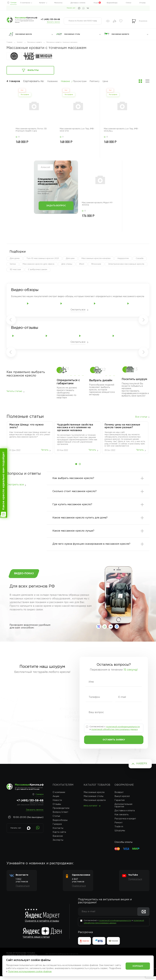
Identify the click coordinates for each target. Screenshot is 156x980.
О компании (25, 3)
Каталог (42, 3)
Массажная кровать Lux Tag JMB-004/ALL (121, 130)
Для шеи (70, 258)
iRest (82, 264)
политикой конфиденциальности (123, 731)
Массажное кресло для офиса (38, 264)
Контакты (58, 832)
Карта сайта (59, 836)
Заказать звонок (53, 22)
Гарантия (120, 804)
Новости (57, 804)
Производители (61, 812)
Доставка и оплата (78, 3)
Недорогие (123, 258)
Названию (52, 81)
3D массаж (15, 270)
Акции (96, 3)
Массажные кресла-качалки (96, 258)
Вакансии (58, 840)
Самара (13, 3)
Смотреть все (78, 310)
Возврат (119, 796)
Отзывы (142, 3)
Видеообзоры (112, 3)
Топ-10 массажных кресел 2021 (43, 258)
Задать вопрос (56, 206)
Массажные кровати (95, 804)
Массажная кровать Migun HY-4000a (97, 204)
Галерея (57, 828)
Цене (105, 81)
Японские (96, 264)
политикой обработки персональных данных (115, 733)
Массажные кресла (94, 796)
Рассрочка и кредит (125, 822)
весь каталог (91, 810)
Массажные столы (94, 800)
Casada (140, 258)
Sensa (13, 264)
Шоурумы (120, 834)
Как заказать (121, 818)
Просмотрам (80, 81)
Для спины (67, 264)
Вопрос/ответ (60, 816)
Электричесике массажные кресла (126, 264)
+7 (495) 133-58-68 (50, 19)
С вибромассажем (38, 270)
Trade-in (119, 830)
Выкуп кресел (122, 800)
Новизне (65, 81)
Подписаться (23, 890)
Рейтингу (94, 81)
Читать (45, 450)
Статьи (128, 3)
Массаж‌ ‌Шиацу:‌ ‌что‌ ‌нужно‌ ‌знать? (27, 426)
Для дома (15, 258)
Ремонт (119, 826)
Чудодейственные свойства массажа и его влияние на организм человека (75, 428)
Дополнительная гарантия (123, 809)
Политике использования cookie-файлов (30, 972)
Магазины (58, 3)
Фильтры (30, 70)
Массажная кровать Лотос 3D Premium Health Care (31, 130)
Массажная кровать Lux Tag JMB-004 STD (77, 130)
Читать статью (14, 391)
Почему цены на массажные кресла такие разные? (122, 426)
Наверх (142, 767)
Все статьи (141, 417)
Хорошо (138, 966)
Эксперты (58, 844)
